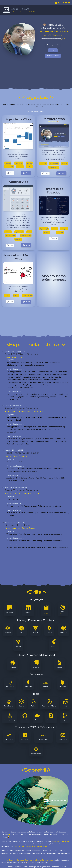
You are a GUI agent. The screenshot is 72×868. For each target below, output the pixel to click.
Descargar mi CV (53, 45)
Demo (26, 173)
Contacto (53, 50)
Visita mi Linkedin (53, 56)
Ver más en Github (36, 111)
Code (10, 173)
